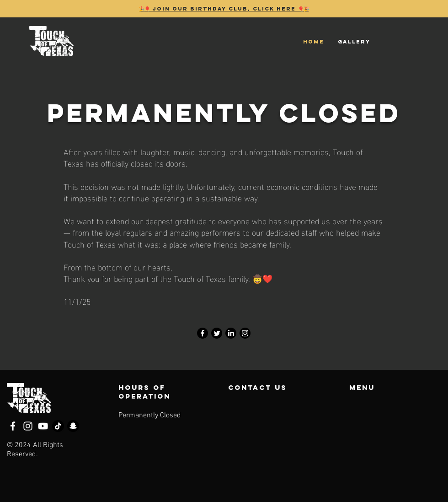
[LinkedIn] (231, 333)
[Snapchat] (73, 426)
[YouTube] (43, 426)
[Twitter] (217, 333)
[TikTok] (58, 426)
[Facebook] (203, 333)
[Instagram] (245, 333)
